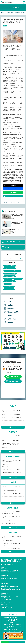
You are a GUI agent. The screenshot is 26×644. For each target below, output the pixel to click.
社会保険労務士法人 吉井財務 (11, 619)
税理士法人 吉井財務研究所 (11, 618)
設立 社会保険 (9, 289)
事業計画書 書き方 (10, 266)
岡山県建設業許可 (10, 281)
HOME (3, 12)
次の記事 (20, 202)
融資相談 (8, 284)
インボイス (18, 279)
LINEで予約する (13, 377)
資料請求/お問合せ (13, 381)
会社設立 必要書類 (10, 274)
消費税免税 (8, 279)
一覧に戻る (13, 202)
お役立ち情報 (10, 12)
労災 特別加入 (9, 287)
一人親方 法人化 (10, 276)
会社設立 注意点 (10, 268)
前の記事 (6, 202)
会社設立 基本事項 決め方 (12, 271)
